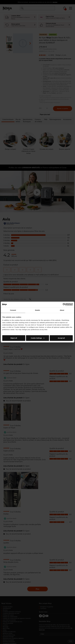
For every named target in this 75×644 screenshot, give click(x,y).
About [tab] (62, 310)
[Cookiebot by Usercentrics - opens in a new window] (64, 305)
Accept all (61, 338)
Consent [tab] (13, 310)
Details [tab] (37, 310)
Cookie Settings (38, 338)
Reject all (14, 338)
